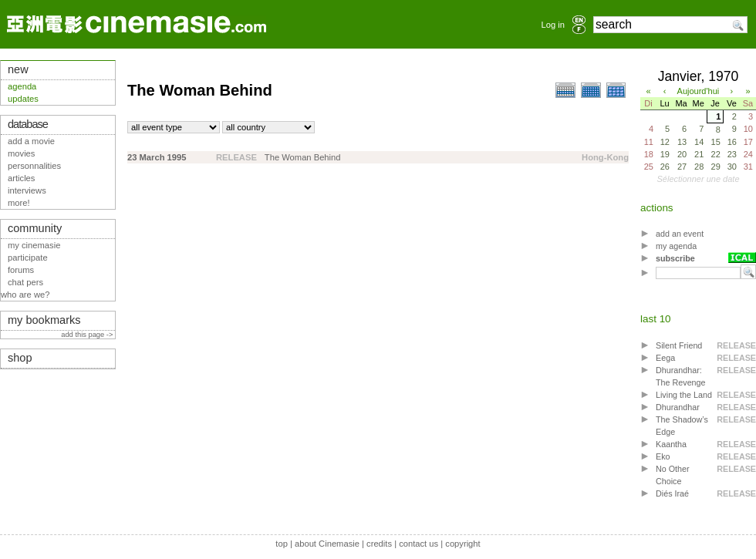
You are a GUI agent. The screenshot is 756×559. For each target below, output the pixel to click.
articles (21, 178)
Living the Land (684, 395)
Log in (553, 25)
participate (28, 258)
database (28, 124)
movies (21, 153)
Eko (663, 456)
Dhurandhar (678, 407)
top (282, 544)
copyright (462, 544)
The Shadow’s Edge (682, 426)
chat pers (25, 282)
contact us (418, 544)
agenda (22, 86)
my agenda (676, 246)
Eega (665, 358)
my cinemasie (34, 245)
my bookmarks (44, 320)
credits (379, 544)
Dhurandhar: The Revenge (681, 376)
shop (20, 358)
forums (21, 270)
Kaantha (671, 444)
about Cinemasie (327, 544)
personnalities (34, 166)
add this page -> (88, 335)
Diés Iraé (672, 493)
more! (19, 203)
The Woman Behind (303, 157)
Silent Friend (679, 345)
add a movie (31, 141)
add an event (680, 234)
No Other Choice (673, 475)
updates (23, 99)
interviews (27, 190)
